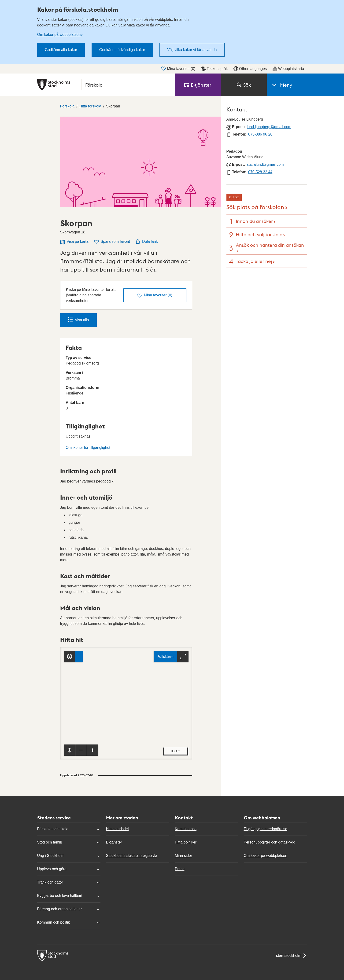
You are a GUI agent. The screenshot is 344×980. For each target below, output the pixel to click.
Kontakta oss (186, 829)
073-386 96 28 (260, 134)
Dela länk (147, 241)
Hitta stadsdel (117, 829)
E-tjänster (114, 842)
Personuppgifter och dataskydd (270, 842)
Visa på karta (74, 242)
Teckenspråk (215, 69)
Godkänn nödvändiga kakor (122, 50)
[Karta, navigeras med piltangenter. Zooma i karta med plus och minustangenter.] (126, 703)
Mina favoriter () (178, 69)
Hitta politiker (186, 842)
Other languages (250, 69)
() (155, 296)
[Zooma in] (92, 750)
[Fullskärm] (171, 656)
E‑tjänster (198, 85)
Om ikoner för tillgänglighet (88, 448)
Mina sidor (184, 856)
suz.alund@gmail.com (265, 164)
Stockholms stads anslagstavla (132, 856)
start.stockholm (292, 956)
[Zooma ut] (81, 750)
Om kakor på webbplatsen (59, 35)
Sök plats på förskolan (255, 207)
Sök (244, 85)
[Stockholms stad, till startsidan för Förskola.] (103, 85)
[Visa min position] (70, 750)
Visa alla (78, 320)
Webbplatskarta (288, 69)
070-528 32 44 (260, 172)
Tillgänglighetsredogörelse (266, 829)
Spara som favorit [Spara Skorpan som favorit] (112, 242)
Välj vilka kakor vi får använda (192, 50)
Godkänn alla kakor (61, 50)
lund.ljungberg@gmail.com (269, 127)
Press (180, 869)
